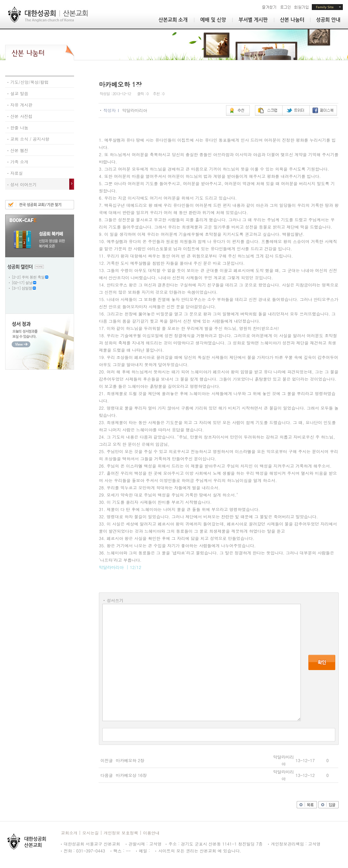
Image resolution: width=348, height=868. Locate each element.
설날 (29, 283)
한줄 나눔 (18, 127)
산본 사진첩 (20, 116)
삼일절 (27, 288)
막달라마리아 (135, 110)
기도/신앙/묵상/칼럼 (28, 82)
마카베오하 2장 (130, 760)
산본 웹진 (18, 150)
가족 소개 (18, 162)
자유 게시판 (20, 105)
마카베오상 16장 (131, 775)
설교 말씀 (18, 93)
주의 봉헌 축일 (33, 277)
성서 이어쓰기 (22, 184)
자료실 (15, 173)
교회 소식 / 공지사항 (28, 139)
